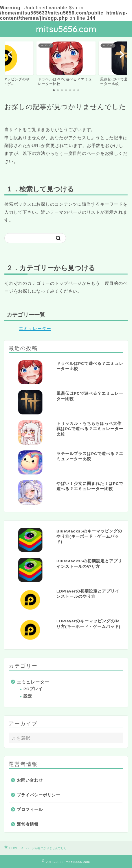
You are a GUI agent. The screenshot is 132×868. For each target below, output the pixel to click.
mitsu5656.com (66, 29)
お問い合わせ (30, 780)
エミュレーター (35, 328)
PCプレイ (33, 689)
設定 (28, 696)
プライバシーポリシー (38, 795)
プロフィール (30, 810)
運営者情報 (28, 824)
